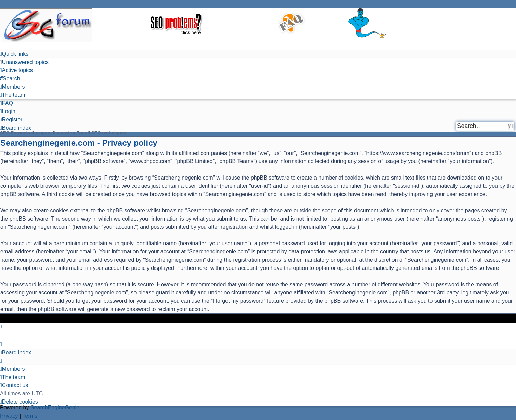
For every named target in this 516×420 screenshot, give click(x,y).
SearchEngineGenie (55, 408)
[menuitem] (24, 62)
